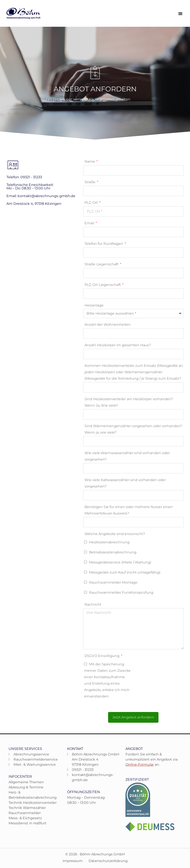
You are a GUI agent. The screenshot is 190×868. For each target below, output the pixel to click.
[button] (180, 13)
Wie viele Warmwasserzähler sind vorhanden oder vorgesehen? (127, 456)
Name (90, 161)
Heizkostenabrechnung (109, 542)
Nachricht (93, 604)
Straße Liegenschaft (102, 264)
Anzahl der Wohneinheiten (108, 325)
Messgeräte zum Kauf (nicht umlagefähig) (125, 572)
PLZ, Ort (92, 203)
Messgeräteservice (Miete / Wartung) (120, 562)
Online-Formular (140, 765)
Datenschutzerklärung (108, 861)
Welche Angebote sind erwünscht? (115, 534)
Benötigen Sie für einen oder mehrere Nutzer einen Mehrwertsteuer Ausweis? (129, 510)
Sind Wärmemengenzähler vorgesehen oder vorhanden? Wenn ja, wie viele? (133, 429)
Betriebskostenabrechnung (113, 552)
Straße (90, 182)
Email (90, 223)
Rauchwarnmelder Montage (113, 582)
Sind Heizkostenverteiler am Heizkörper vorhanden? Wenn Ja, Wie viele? (129, 402)
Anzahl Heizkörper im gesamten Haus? (118, 345)
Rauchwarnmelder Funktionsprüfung (121, 592)
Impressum (73, 861)
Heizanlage (94, 305)
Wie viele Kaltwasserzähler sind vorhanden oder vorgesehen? (125, 483)
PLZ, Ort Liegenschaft (103, 285)
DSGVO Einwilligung (102, 656)
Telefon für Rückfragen (104, 244)
